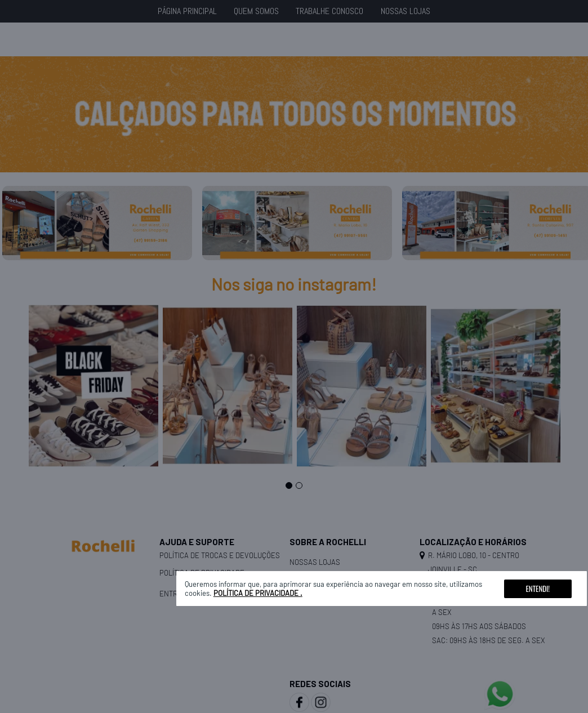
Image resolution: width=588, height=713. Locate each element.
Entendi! (538, 589)
